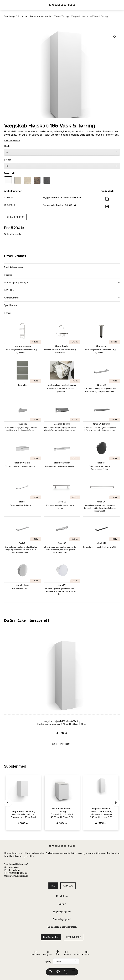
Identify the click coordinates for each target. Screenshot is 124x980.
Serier (62, 904)
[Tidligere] (8, 803)
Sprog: (48, 961)
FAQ (53, 886)
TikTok (57, 953)
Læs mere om (12, 140)
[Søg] (50, 972)
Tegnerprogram (62, 911)
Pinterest (86, 953)
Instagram (47, 953)
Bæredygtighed (62, 919)
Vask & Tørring (61, 16)
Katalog (68, 886)
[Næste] (116, 803)
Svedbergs (9, 16)
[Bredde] (62, 166)
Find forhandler (15, 234)
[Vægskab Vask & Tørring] (23, 803)
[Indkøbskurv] (66, 972)
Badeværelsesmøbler (41, 16)
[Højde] (62, 152)
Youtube (76, 953)
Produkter (23, 16)
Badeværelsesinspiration (62, 927)
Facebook (36, 953)
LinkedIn (67, 953)
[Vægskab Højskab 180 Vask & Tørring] (62, 688)
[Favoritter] (58, 972)
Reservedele (74, 937)
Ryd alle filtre (15, 217)
